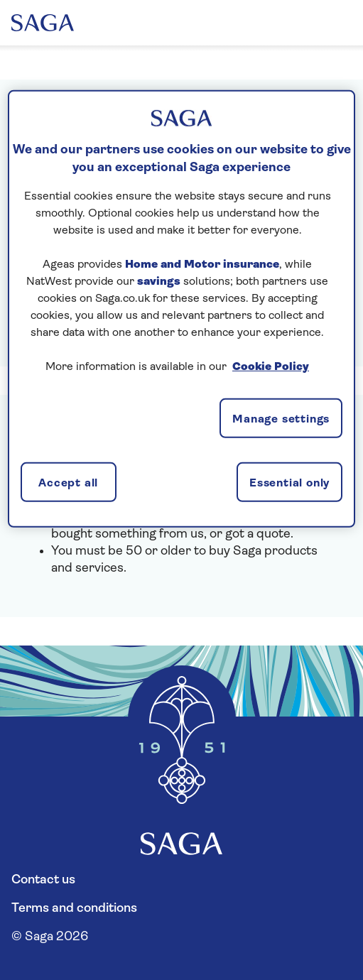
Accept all (68, 484)
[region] (181, 309)
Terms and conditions (74, 909)
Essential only (289, 484)
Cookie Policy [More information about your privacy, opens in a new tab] (271, 367)
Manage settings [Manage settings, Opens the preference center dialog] (281, 420)
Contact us (43, 880)
